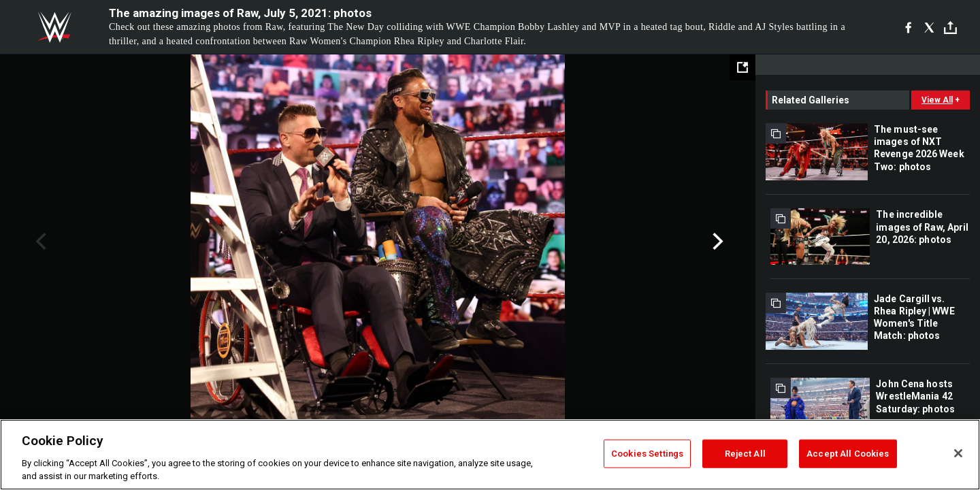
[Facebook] (908, 27)
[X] (929, 27)
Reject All (745, 454)
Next (716, 242)
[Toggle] (950, 28)
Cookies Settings (647, 454)
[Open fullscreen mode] (742, 67)
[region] (490, 455)
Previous (39, 242)
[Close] (958, 453)
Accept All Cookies (848, 454)
